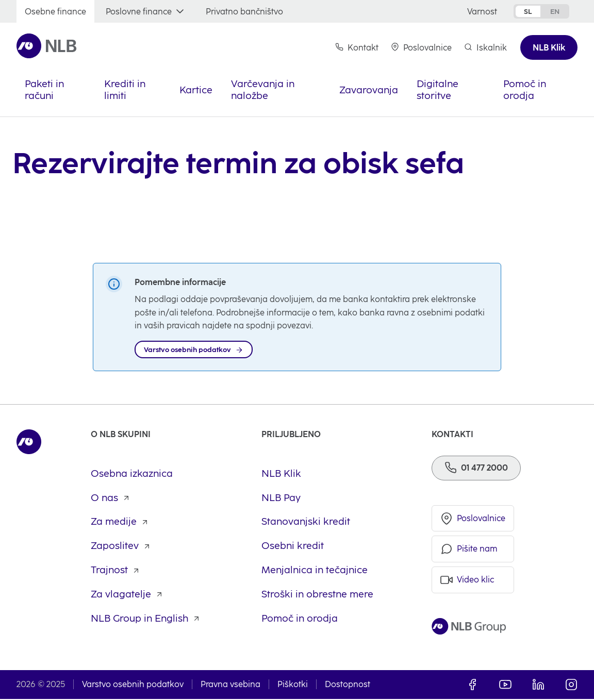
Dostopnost (348, 685)
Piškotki (293, 685)
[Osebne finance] (55, 12)
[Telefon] (476, 469)
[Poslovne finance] (146, 12)
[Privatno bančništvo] (244, 12)
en (555, 11)
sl (528, 11)
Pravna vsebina (230, 685)
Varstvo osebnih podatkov (133, 685)
